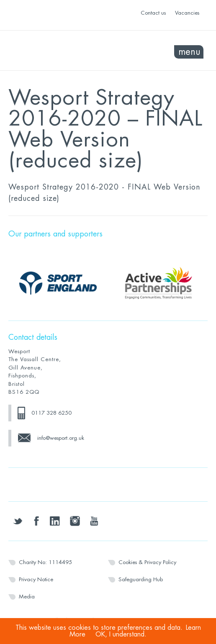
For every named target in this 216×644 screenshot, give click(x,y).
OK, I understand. (121, 634)
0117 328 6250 (51, 413)
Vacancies (187, 13)
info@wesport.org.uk (61, 438)
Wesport (58, 51)
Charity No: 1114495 (45, 562)
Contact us (153, 13)
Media (27, 597)
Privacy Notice (36, 579)
